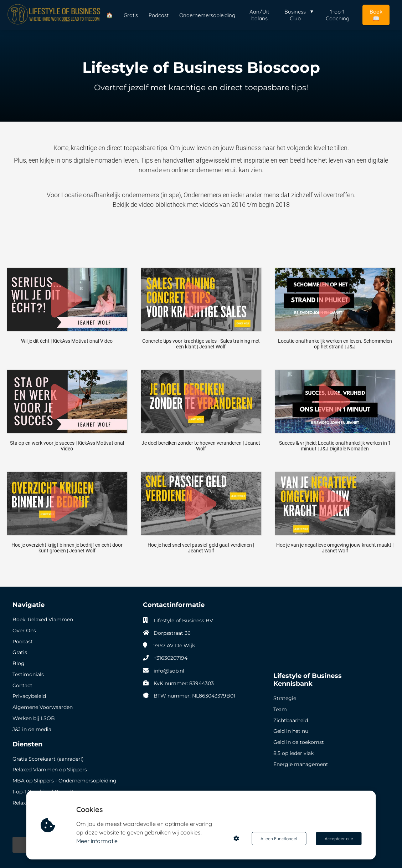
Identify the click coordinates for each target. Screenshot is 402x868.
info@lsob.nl (169, 671)
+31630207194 (171, 658)
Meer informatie (97, 841)
